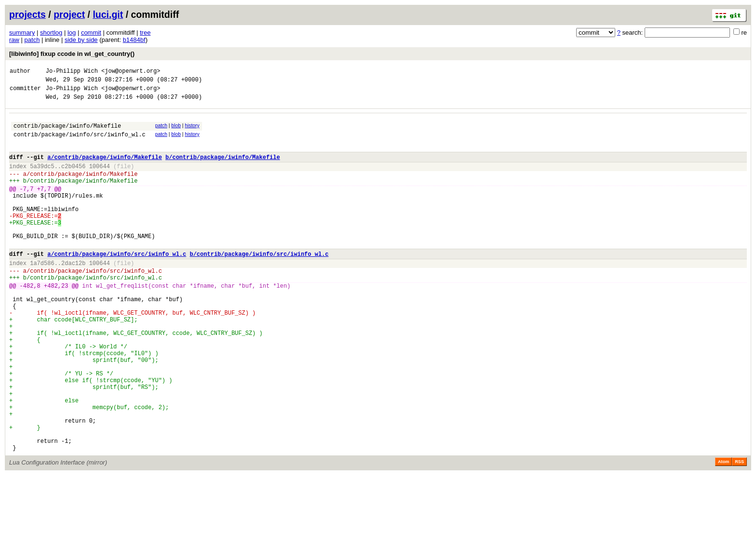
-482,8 (30, 322)
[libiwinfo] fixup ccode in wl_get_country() (72, 54)
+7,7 (44, 206)
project (69, 14)
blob (176, 131)
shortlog (51, 33)
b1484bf (134, 40)
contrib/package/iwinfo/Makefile (67, 133)
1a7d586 (42, 295)
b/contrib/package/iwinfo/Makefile (223, 168)
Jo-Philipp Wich (72, 72)
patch (32, 40)
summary (22, 33)
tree (145, 33)
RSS (739, 533)
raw (14, 40)
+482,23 (56, 322)
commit (91, 33)
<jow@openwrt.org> (131, 72)
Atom (723, 533)
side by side (81, 40)
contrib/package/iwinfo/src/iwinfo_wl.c (80, 143)
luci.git (108, 14)
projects (27, 14)
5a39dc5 (42, 179)
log (72, 33)
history (192, 131)
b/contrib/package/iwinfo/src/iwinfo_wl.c (259, 284)
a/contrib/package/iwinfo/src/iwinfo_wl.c (117, 284)
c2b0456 (73, 179)
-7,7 (27, 206)
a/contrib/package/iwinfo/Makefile (105, 168)
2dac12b (73, 295)
